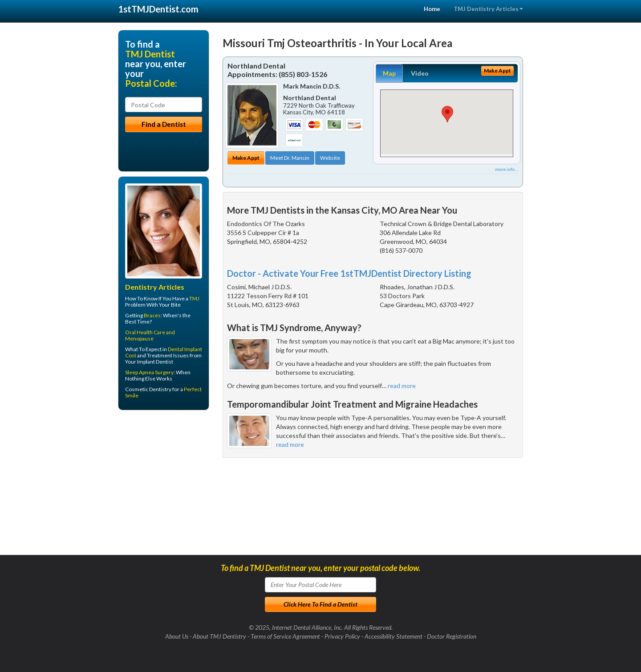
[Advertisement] (164, 486)
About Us (177, 636)
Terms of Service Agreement (285, 636)
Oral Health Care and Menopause (150, 335)
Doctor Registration (452, 636)
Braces (152, 315)
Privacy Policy (342, 636)
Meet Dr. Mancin (290, 158)
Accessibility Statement (394, 636)
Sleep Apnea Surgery (149, 372)
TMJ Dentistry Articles (488, 9)
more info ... (507, 169)
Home (432, 9)
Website (330, 158)
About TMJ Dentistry (219, 636)
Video (420, 73)
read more (402, 386)
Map (389, 73)
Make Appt (246, 158)
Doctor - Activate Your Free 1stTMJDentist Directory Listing (349, 273)
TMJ (194, 298)
